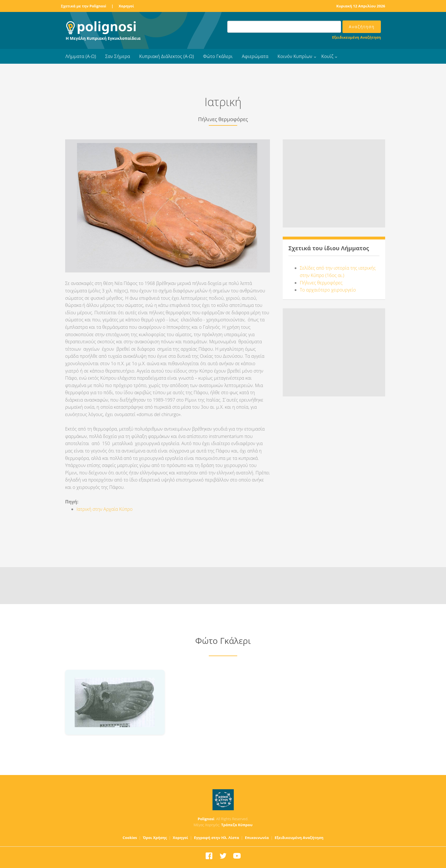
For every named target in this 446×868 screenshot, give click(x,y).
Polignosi (206, 819)
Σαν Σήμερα (118, 56)
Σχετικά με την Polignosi (83, 6)
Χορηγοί (126, 6)
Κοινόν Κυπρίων (295, 56)
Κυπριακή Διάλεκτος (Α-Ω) (167, 56)
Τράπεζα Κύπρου (237, 825)
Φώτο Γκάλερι (218, 56)
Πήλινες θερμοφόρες (321, 283)
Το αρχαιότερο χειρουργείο (328, 290)
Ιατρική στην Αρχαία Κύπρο (105, 509)
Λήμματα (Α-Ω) (81, 56)
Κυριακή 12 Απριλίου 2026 (361, 6)
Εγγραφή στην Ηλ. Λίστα (217, 838)
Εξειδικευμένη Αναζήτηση (357, 37)
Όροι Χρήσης (155, 838)
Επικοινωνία (257, 838)
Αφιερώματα (255, 56)
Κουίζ (327, 56)
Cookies (130, 838)
